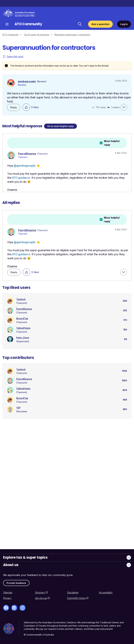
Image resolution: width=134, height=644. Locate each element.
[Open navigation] (7, 24)
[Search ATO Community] (80, 24)
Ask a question (100, 24)
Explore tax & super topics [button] (67, 557)
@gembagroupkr (25, 166)
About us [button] (67, 565)
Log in (124, 24)
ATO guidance (21, 178)
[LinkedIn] (14, 608)
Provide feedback (16, 583)
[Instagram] (22, 608)
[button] (124, 107)
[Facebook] (6, 608)
